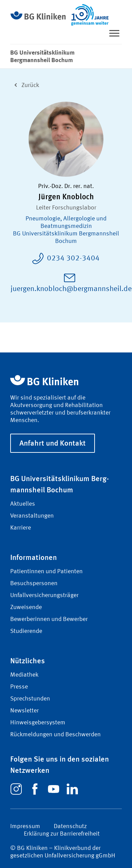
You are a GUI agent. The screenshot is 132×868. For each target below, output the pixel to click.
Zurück (25, 84)
